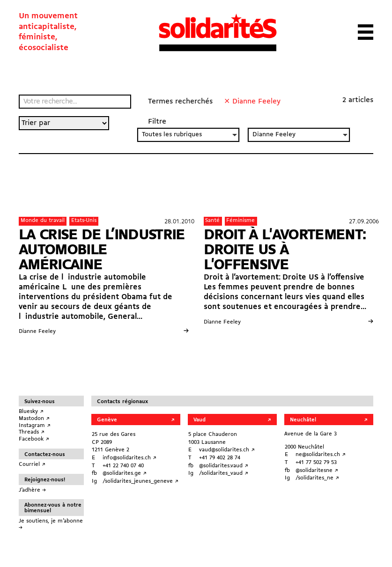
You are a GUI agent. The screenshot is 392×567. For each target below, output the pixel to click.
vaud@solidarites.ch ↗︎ (227, 450)
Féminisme (240, 221)
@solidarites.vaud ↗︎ (224, 466)
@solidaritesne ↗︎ (317, 471)
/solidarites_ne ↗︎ (317, 478)
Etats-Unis (84, 221)
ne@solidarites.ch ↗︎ (321, 455)
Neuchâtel (303, 420)
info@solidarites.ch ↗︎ (129, 458)
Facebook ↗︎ (34, 439)
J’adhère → (32, 490)
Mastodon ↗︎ (34, 419)
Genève (107, 420)
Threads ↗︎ (32, 432)
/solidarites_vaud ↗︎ (224, 473)
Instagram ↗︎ (35, 426)
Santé (212, 221)
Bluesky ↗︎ (31, 412)
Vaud (200, 420)
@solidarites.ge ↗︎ (125, 473)
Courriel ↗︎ (32, 464)
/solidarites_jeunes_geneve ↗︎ (141, 481)
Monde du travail (43, 221)
